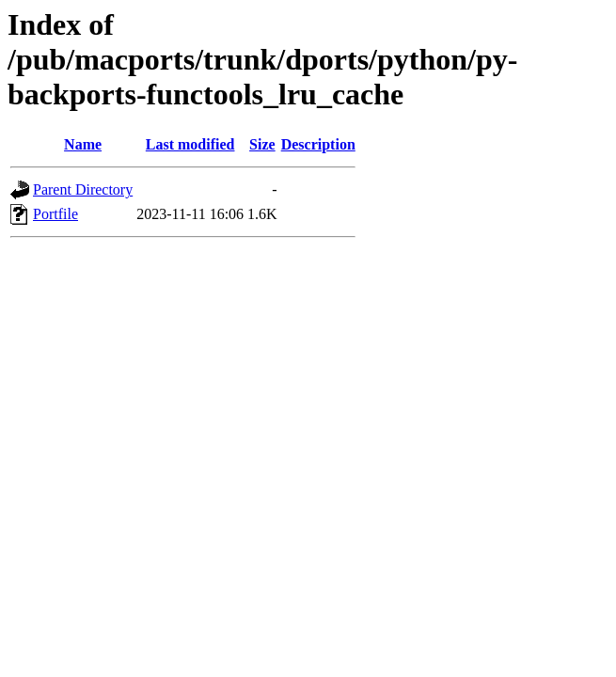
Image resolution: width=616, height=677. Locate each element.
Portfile (55, 214)
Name (83, 144)
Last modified (190, 144)
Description (318, 144)
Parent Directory (83, 189)
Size (262, 144)
